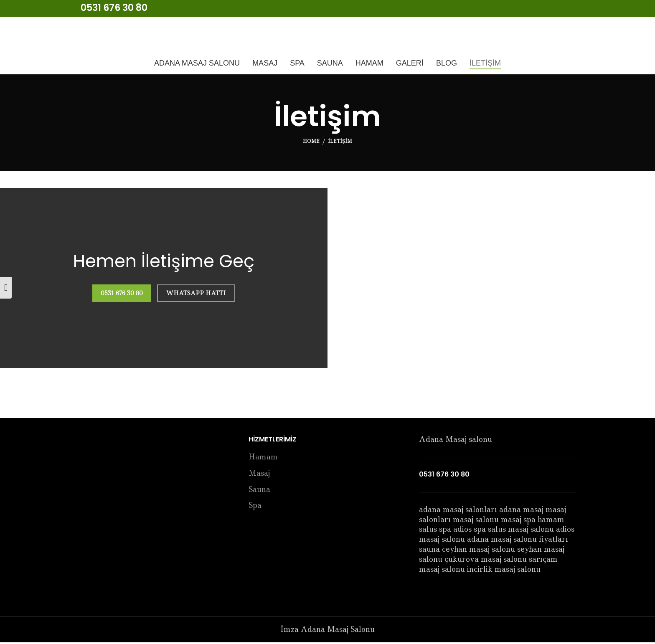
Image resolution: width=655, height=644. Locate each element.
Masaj (259, 475)
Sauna (259, 491)
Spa (255, 507)
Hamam (263, 459)
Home (311, 143)
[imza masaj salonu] (491, 280)
